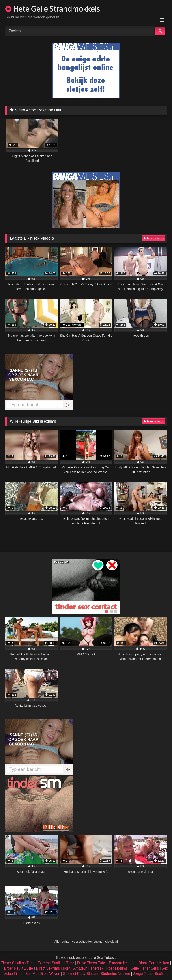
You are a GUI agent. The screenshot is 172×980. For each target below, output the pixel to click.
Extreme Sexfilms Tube (56, 963)
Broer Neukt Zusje (18, 968)
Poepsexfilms (117, 968)
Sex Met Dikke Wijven (43, 974)
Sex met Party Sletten (81, 974)
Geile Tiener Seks (145, 968)
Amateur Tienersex (88, 968)
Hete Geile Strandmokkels (53, 9)
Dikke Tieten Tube (92, 963)
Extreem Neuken (122, 963)
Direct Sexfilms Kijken (53, 968)
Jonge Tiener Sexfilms (151, 974)
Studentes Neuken (115, 974)
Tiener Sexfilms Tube (18, 963)
